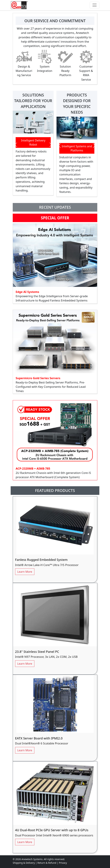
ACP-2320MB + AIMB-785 (33, 468)
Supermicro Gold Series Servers (38, 378)
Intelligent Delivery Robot (33, 142)
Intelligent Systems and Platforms (77, 148)
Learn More (25, 572)
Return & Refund (47, 863)
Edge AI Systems (28, 292)
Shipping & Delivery (24, 863)
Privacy (63, 863)
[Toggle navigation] (95, 5)
